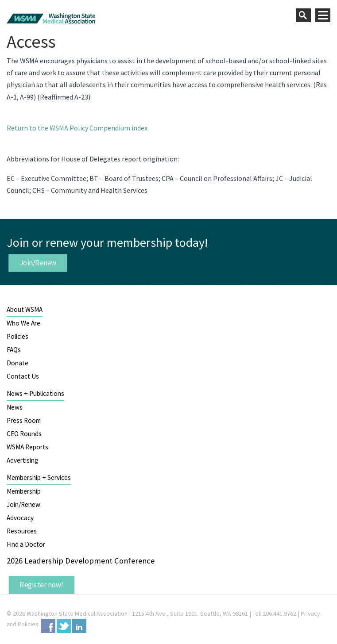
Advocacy (20, 518)
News (15, 407)
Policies (17, 336)
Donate (17, 363)
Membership (24, 491)
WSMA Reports (27, 447)
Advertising (22, 460)
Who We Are (23, 323)
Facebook (48, 626)
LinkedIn (79, 626)
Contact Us (23, 376)
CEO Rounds (24, 434)
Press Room (24, 420)
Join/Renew (38, 263)
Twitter (64, 626)
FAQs (14, 350)
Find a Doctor (26, 544)
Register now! (42, 585)
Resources (22, 531)
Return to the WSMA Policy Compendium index (77, 128)
